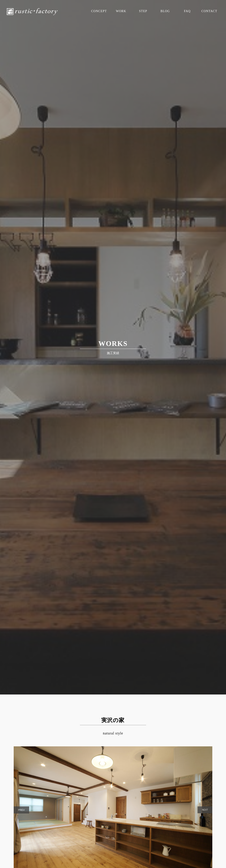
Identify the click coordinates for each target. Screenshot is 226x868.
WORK (121, 11)
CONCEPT (99, 11)
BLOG (165, 11)
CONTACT (209, 11)
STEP (143, 11)
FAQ (187, 11)
